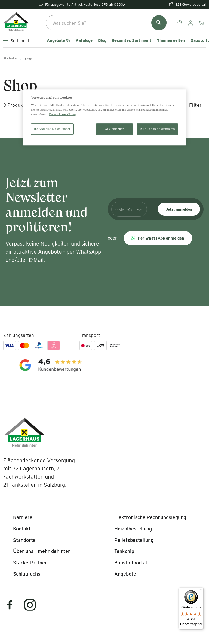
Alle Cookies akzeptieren (157, 129)
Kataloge (84, 40)
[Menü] (200, 590)
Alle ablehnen (115, 129)
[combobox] (106, 23)
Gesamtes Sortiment (132, 40)
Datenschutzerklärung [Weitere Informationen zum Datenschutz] (63, 114)
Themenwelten (171, 40)
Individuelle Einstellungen (52, 129)
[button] (158, 238)
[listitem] (23, 517)
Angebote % (59, 40)
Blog (102, 40)
